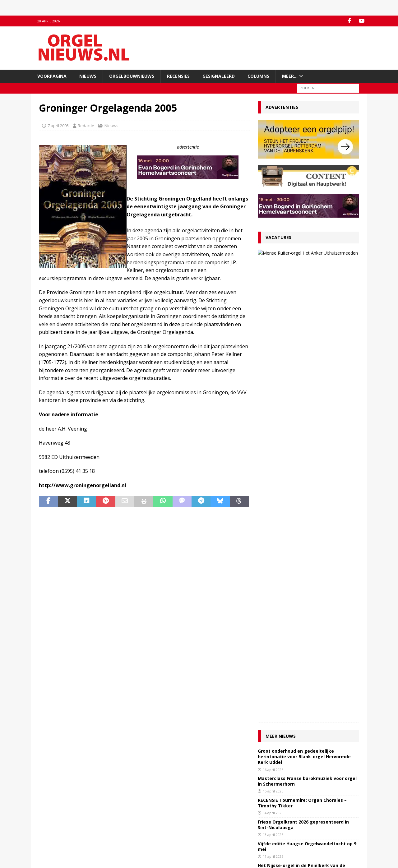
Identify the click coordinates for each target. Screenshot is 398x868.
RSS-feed (130, 824)
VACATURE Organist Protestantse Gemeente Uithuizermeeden (315, 258)
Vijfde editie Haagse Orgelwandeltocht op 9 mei (307, 404)
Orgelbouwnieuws (132, 76)
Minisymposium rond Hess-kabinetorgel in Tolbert (305, 448)
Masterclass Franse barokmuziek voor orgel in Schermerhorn (307, 339)
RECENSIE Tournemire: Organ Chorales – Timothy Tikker (302, 360)
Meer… (290, 76)
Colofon (46, 844)
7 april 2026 (272, 457)
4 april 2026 (272, 501)
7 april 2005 (58, 126)
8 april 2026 (272, 436)
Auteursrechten (54, 837)
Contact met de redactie (61, 811)
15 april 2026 (273, 349)
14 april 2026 (273, 371)
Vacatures (278, 237)
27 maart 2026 (304, 271)
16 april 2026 (273, 327)
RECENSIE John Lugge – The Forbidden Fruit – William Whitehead (307, 469)
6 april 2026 (272, 479)
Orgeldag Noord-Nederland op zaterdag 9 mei (305, 513)
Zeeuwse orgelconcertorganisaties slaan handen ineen (304, 491)
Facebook (130, 811)
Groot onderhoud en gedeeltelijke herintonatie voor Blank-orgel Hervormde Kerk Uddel (304, 314)
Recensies (178, 76)
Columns (258, 76)
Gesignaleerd (219, 76)
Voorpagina (52, 76)
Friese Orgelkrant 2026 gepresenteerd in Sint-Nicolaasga (303, 382)
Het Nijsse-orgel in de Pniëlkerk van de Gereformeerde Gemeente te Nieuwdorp (303, 426)
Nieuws (88, 76)
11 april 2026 (273, 414)
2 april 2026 (272, 523)
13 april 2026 (273, 392)
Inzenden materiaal (57, 818)
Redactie (86, 126)
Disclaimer (49, 831)
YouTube (129, 818)
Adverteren (50, 824)
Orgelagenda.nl (218, 811)
